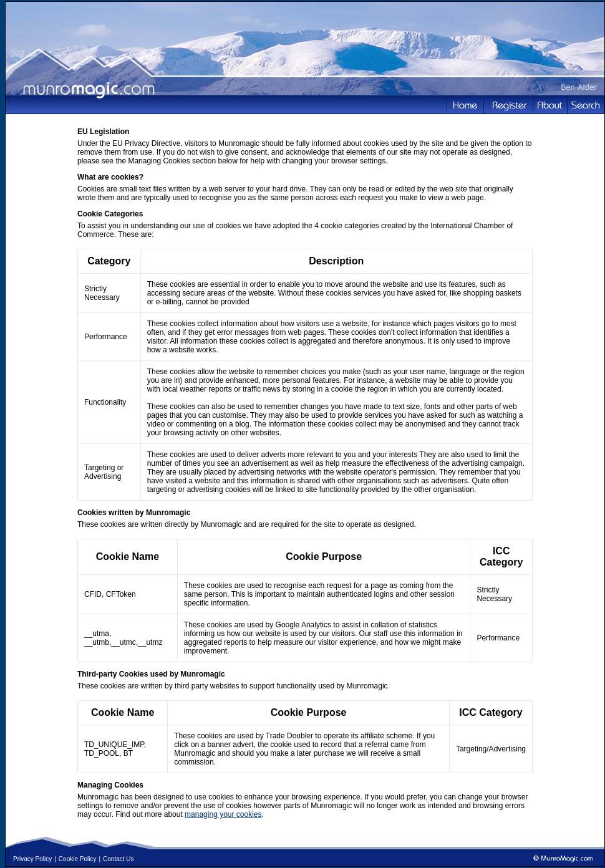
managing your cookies (223, 814)
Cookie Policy (78, 859)
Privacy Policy (32, 859)
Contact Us (118, 859)
